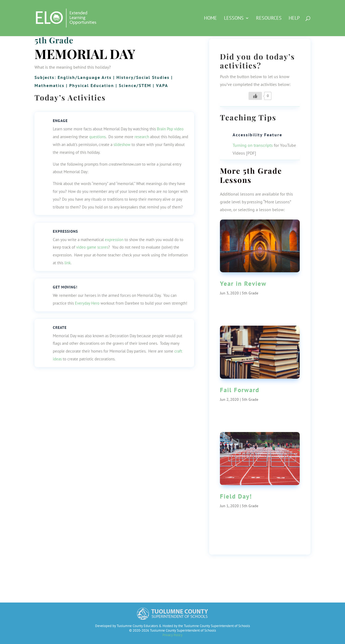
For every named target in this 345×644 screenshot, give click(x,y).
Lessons (234, 19)
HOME (211, 19)
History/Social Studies (143, 77)
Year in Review (243, 283)
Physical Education (92, 85)
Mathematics (49, 85)
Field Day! (236, 496)
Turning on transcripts (253, 145)
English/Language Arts (85, 77)
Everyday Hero (87, 303)
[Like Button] (255, 96)
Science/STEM (135, 85)
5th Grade (54, 40)
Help (294, 19)
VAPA (162, 85)
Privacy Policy (172, 635)
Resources (269, 19)
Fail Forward (240, 390)
